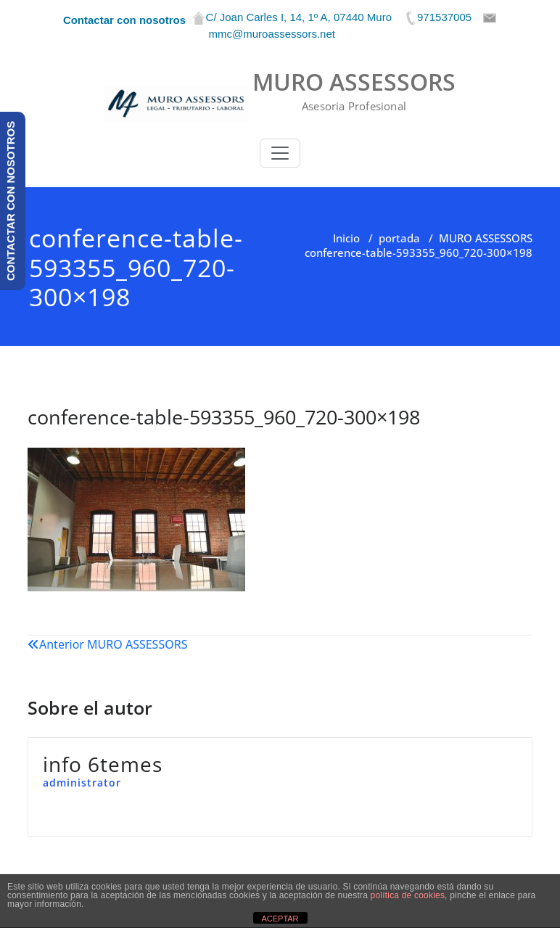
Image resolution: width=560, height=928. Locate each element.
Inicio (346, 238)
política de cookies (408, 895)
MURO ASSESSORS (486, 238)
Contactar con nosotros (124, 20)
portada (399, 238)
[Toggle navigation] (280, 153)
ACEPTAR (280, 919)
